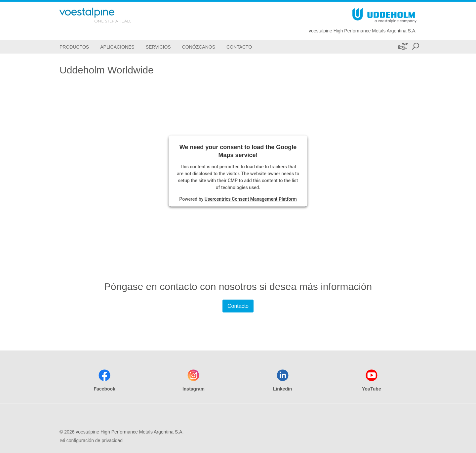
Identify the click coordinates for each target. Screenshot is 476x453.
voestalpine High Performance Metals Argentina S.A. (363, 31)
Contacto (238, 306)
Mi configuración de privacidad (91, 440)
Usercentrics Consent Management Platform (251, 199)
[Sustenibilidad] (402, 47)
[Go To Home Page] (104, 15)
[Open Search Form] (416, 47)
